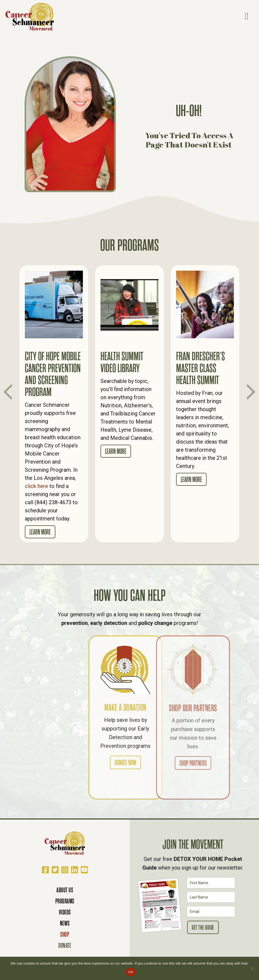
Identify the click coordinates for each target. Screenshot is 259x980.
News (65, 923)
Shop (65, 934)
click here (36, 486)
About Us (65, 890)
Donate (65, 945)
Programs (65, 901)
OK (131, 972)
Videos (65, 912)
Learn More (40, 532)
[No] (252, 968)
